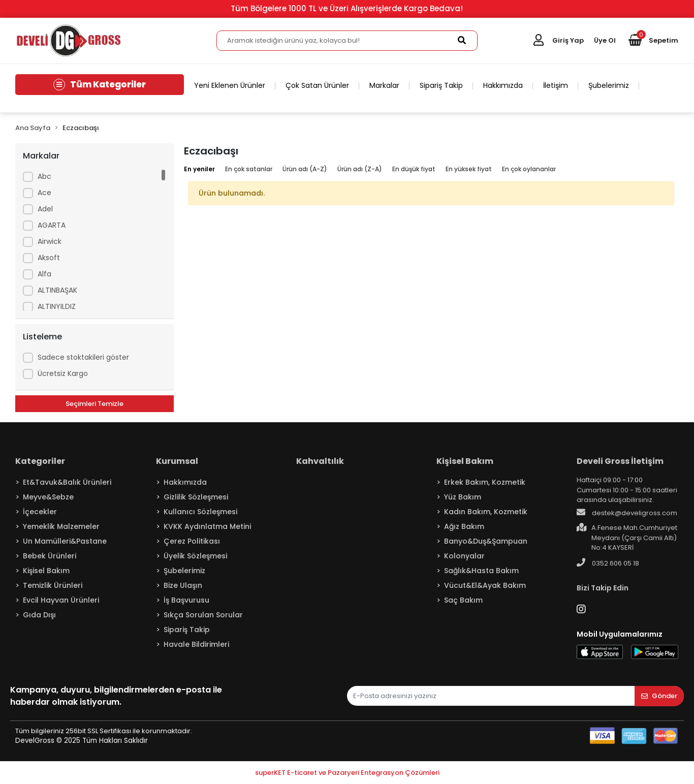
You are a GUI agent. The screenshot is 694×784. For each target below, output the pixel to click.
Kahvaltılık (320, 461)
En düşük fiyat (414, 169)
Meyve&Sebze (48, 497)
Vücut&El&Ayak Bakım (485, 585)
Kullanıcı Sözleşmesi (200, 512)
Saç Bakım (463, 600)
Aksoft (49, 258)
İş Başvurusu (186, 600)
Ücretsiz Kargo (63, 373)
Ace (44, 193)
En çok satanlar (249, 169)
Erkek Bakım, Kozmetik (485, 482)
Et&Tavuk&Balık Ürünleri (67, 482)
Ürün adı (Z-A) (360, 169)
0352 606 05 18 (608, 563)
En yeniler (199, 169)
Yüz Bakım (463, 497)
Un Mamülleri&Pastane (65, 541)
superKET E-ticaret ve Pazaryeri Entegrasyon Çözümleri (347, 773)
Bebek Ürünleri (50, 556)
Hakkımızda (503, 85)
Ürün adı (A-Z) (305, 169)
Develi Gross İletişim (620, 461)
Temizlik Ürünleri (53, 585)
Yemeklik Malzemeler (61, 526)
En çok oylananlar (529, 169)
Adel (45, 209)
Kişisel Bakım (46, 571)
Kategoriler (40, 461)
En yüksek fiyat (469, 169)
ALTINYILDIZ (57, 306)
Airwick (50, 241)
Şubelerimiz (609, 85)
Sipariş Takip (441, 85)
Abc (44, 176)
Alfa (44, 274)
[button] (653, 41)
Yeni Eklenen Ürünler (230, 85)
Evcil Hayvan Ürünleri (61, 600)
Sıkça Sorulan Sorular (203, 615)
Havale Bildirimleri (196, 644)
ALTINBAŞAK (57, 290)
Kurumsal (177, 461)
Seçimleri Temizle (94, 404)
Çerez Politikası (192, 541)
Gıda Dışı (39, 615)
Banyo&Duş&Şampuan (486, 541)
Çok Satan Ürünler (317, 85)
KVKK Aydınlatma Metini (207, 526)
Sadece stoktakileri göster (83, 357)
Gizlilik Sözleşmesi (196, 497)
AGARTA (52, 225)
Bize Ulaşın (183, 585)
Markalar (384, 85)
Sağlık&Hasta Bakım (481, 571)
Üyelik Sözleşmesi (195, 556)
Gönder (659, 696)
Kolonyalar (464, 556)
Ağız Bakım (464, 526)
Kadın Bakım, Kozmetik (486, 512)
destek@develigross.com (627, 513)
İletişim (556, 85)
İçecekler (40, 512)
